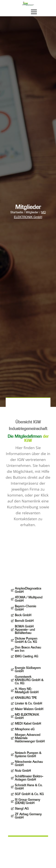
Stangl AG (22, 809)
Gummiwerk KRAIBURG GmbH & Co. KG (29, 680)
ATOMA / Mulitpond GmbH (29, 599)
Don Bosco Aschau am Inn (28, 649)
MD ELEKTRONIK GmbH (27, 716)
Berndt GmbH (24, 621)
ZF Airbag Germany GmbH (28, 816)
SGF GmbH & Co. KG (29, 794)
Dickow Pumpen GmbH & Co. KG (26, 640)
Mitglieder (32, 213)
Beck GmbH (23, 615)
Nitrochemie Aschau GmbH (29, 763)
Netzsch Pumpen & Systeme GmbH (28, 755)
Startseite (17, 213)
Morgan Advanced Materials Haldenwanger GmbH (30, 738)
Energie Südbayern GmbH (28, 670)
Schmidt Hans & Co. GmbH (29, 787)
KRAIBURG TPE (26, 698)
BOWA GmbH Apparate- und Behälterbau (25, 630)
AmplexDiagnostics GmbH (28, 590)
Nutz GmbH (23, 771)
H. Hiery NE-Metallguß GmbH (27, 691)
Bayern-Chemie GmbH (25, 608)
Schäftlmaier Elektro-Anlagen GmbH (29, 778)
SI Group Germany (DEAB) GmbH (27, 801)
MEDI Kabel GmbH (28, 724)
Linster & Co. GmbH (28, 703)
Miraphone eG (25, 729)
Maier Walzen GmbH (29, 709)
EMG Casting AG (27, 656)
